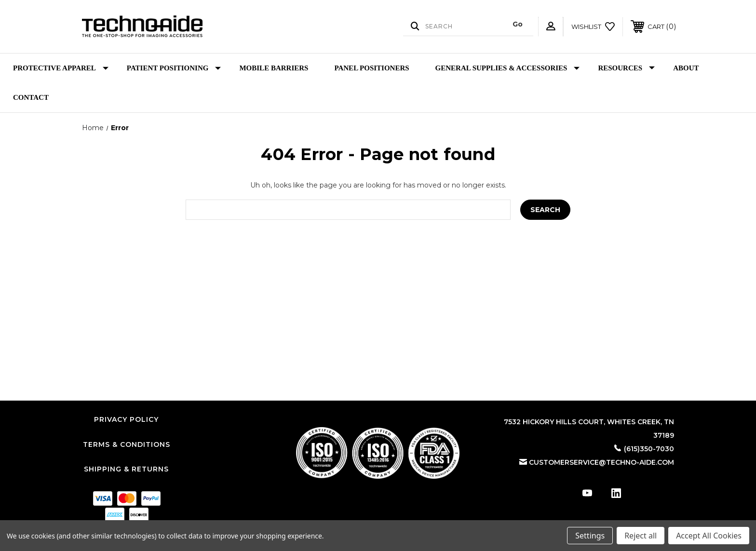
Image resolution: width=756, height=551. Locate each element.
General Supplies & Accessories (508, 68)
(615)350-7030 (649, 449)
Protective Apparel (61, 68)
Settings (590, 536)
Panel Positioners (371, 68)
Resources (626, 68)
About (686, 68)
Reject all (641, 536)
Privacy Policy (126, 419)
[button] (378, 453)
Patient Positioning (174, 68)
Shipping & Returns (126, 469)
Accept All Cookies (709, 536)
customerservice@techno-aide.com (601, 462)
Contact (31, 97)
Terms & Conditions (127, 444)
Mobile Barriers (274, 68)
